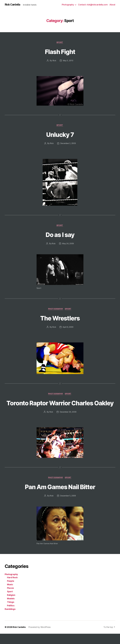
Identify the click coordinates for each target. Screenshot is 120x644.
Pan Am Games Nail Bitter (60, 497)
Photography (68, 5)
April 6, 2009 (68, 328)
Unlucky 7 (60, 135)
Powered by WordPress (40, 637)
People (10, 591)
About (112, 5)
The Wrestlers (60, 319)
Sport (60, 43)
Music (10, 595)
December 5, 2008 (68, 506)
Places (10, 598)
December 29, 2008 (68, 422)
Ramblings (10, 619)
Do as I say (60, 235)
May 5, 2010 (68, 61)
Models (11, 609)
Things (11, 612)
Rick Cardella (13, 5)
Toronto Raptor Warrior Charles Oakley (60, 408)
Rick (54, 61)
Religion (11, 605)
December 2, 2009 (68, 144)
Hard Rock (12, 588)
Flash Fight (60, 52)
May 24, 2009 (68, 244)
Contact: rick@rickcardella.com (93, 5)
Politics (11, 616)
